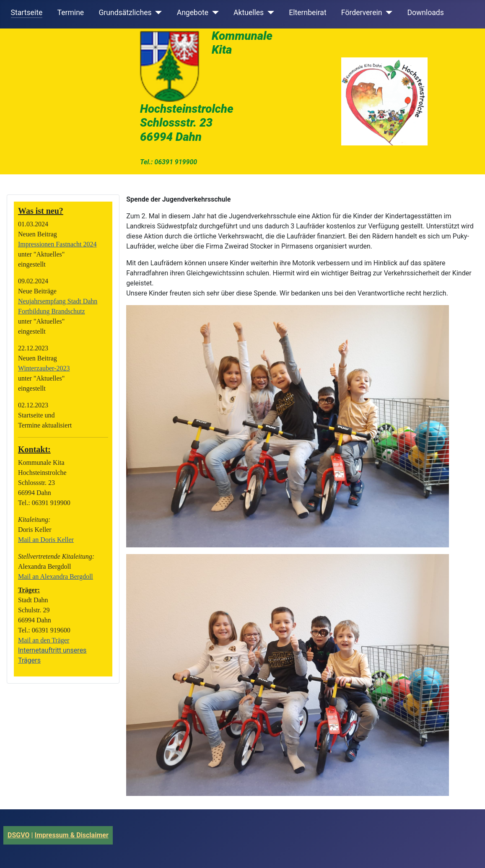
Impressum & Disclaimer (72, 835)
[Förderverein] (387, 13)
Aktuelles (249, 13)
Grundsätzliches (125, 13)
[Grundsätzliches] (157, 13)
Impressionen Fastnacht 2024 (57, 244)
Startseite (27, 13)
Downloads (425, 13)
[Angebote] (214, 13)
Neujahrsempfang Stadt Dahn (58, 301)
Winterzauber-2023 (44, 368)
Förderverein (362, 13)
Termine (70, 13)
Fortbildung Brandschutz (52, 311)
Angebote (193, 13)
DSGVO (19, 835)
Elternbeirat (307, 13)
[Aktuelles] (269, 13)
